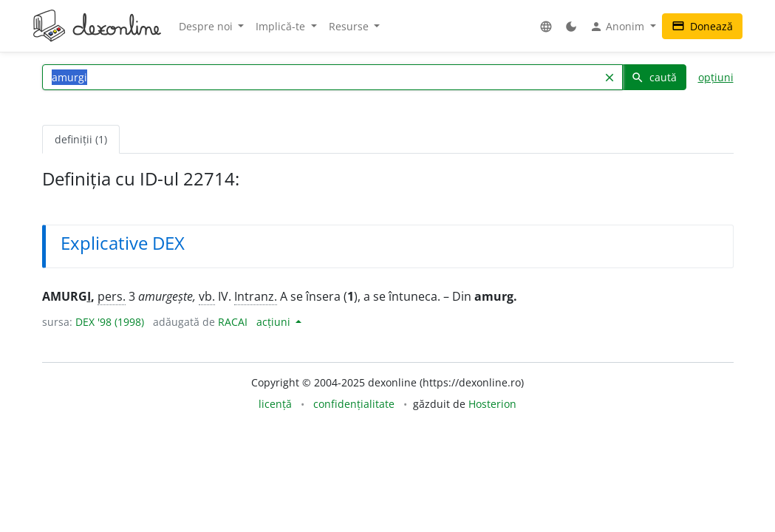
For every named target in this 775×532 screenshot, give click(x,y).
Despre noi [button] (207, 26)
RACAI (233, 322)
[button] (546, 26)
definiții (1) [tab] (81, 139)
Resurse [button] (350, 26)
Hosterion (492, 404)
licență (275, 404)
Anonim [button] (618, 27)
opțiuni (716, 77)
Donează (702, 26)
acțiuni (275, 322)
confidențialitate (354, 404)
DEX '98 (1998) (110, 322)
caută (654, 77)
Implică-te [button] (282, 26)
